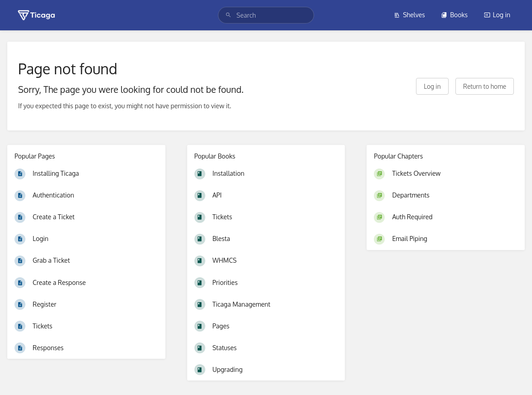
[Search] (228, 15)
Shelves (409, 15)
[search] (266, 15)
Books (454, 15)
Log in (497, 15)
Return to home (485, 86)
